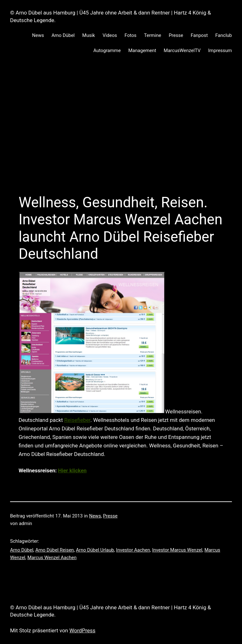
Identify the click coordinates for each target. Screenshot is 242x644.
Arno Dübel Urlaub (95, 550)
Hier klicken (72, 470)
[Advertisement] (121, 130)
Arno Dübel (22, 550)
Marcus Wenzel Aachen (52, 558)
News (95, 516)
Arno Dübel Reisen (55, 550)
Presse (110, 516)
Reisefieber (77, 420)
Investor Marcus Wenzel (177, 550)
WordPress (82, 630)
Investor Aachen (133, 550)
